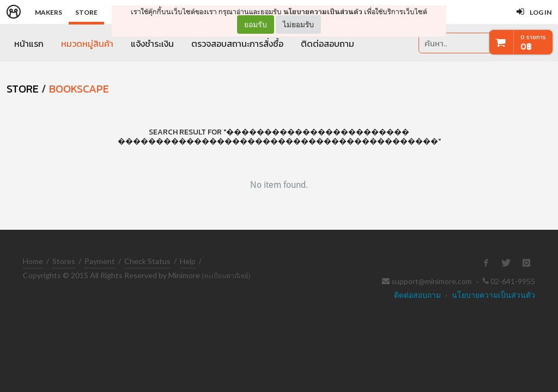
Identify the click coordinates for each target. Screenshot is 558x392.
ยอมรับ (256, 24)
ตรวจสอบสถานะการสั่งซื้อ (237, 44)
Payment (100, 261)
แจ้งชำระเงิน (152, 44)
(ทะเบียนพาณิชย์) (226, 276)
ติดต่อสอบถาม (327, 44)
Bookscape (79, 89)
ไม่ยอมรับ (298, 24)
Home (33, 261)
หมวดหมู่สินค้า (87, 44)
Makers (48, 12)
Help (188, 261)
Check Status (147, 261)
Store (86, 12)
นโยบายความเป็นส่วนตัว (323, 12)
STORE (23, 89)
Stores (64, 261)
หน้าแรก (29, 44)
